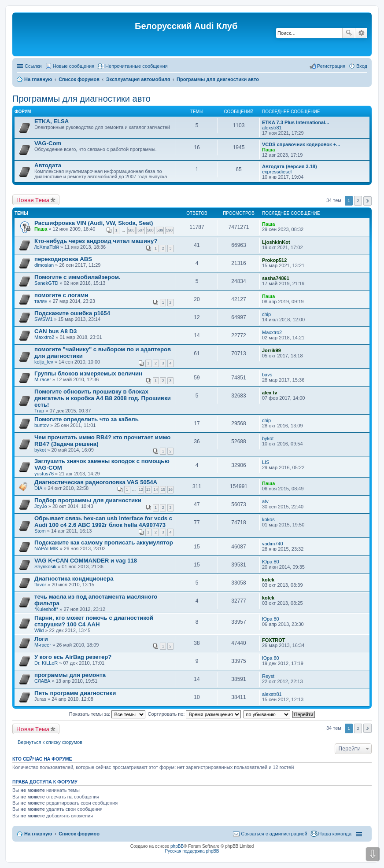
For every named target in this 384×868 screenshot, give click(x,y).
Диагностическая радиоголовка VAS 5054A (96, 482)
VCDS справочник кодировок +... (301, 144)
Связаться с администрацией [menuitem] (274, 834)
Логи (41, 639)
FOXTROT (274, 640)
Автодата (48, 165)
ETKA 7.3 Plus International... (295, 122)
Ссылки (33, 66)
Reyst (268, 676)
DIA (38, 488)
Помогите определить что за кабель (87, 419)
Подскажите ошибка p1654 (72, 313)
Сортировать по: (195, 714)
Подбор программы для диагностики (88, 500)
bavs (267, 375)
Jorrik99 (271, 350)
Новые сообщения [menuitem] (74, 66)
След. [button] (367, 201)
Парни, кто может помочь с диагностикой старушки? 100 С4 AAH (94, 621)
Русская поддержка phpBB (192, 851)
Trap (39, 411)
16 (170, 489)
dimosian (44, 265)
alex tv (270, 393)
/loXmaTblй (47, 247)
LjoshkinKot (276, 242)
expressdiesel (277, 172)
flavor (40, 585)
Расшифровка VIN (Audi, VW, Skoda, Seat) (94, 223)
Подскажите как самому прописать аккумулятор (104, 542)
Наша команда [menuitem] (335, 834)
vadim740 (273, 544)
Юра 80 (271, 562)
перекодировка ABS (63, 259)
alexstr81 (272, 128)
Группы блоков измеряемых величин (88, 373)
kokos (268, 519)
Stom (40, 531)
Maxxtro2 (44, 337)
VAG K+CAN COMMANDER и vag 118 (86, 561)
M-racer (43, 379)
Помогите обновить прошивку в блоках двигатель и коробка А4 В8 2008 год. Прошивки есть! (103, 398)
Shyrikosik (45, 566)
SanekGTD (46, 283)
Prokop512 (274, 260)
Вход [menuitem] (362, 66)
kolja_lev (44, 362)
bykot (40, 450)
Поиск (349, 33)
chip (266, 314)
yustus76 (44, 474)
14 (156, 489)
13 (148, 489)
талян (41, 301)
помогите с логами (61, 295)
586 (131, 230)
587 (141, 230)
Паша (268, 150)
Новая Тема (33, 200)
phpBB (177, 846)
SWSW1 (44, 319)
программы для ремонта (70, 675)
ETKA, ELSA (52, 121)
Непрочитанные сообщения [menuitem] (137, 66)
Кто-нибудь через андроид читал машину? (96, 241)
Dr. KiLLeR (46, 663)
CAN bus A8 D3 (55, 331)
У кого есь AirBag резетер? (73, 657)
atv (265, 501)
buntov (42, 425)
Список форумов (79, 834)
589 (160, 230)
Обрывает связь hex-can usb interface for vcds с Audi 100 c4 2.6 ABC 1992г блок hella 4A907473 (103, 522)
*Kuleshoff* (46, 609)
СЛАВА (42, 681)
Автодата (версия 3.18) (290, 166)
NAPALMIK (46, 548)
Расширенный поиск (361, 33)
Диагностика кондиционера (74, 579)
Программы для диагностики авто (81, 99)
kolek (268, 580)
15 (163, 489)
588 (150, 230)
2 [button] (358, 200)
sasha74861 (276, 278)
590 (169, 230)
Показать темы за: (107, 714)
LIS (266, 462)
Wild (39, 630)
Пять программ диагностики (75, 693)
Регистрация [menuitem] (331, 66)
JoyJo (41, 506)
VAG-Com (48, 143)
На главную (38, 834)
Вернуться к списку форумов (50, 742)
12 (141, 489)
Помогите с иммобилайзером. (78, 277)
